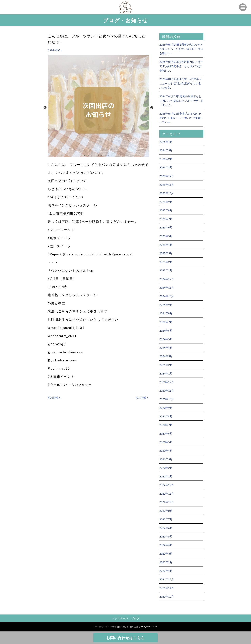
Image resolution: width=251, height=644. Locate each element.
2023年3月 (166, 459)
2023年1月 (166, 476)
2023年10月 (167, 399)
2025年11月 (167, 185)
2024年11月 (167, 288)
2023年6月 (166, 433)
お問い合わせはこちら (125, 638)
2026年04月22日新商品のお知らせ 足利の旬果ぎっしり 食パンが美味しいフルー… (181, 118)
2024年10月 (167, 296)
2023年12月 (167, 382)
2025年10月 (167, 193)
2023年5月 (166, 442)
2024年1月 (166, 373)
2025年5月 (166, 236)
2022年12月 (167, 485)
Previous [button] (45, 108)
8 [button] (109, 155)
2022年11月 (167, 493)
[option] (98, 108)
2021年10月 (167, 596)
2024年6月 (166, 330)
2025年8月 (166, 210)
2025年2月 (166, 262)
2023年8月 (166, 416)
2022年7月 (166, 519)
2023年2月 (166, 468)
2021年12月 (167, 579)
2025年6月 (166, 227)
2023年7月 (166, 425)
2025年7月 (166, 219)
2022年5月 (166, 536)
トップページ (120, 618)
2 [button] (88, 155)
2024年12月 (167, 279)
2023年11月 (167, 391)
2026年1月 (166, 167)
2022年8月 (166, 511)
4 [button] (95, 155)
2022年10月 (167, 502)
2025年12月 (167, 176)
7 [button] (105, 155)
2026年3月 (166, 150)
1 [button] (85, 155)
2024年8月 (166, 313)
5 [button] (98, 155)
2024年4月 (166, 348)
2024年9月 (166, 305)
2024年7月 (166, 322)
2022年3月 (166, 554)
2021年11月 (167, 588)
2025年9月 (166, 202)
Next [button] (152, 108)
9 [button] (112, 155)
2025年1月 (166, 270)
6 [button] (102, 155)
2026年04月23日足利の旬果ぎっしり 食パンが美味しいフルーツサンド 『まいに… (181, 101)
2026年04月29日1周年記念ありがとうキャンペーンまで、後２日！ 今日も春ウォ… (181, 49)
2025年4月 (166, 245)
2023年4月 (166, 451)
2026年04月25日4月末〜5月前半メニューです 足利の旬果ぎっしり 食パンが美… (181, 83)
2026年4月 (166, 142)
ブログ (135, 618)
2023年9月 (166, 408)
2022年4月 (166, 545)
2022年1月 (166, 571)
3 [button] (92, 155)
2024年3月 (166, 356)
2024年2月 (166, 365)
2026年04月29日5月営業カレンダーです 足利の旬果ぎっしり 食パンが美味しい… (181, 66)
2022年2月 (166, 562)
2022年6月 (166, 528)
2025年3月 (166, 253)
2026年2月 (166, 159)
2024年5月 (166, 339)
